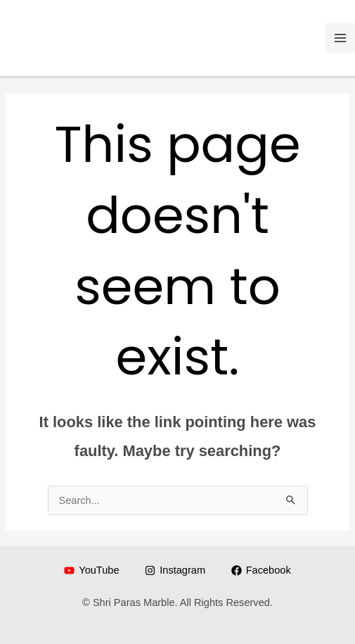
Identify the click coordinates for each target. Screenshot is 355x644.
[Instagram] (175, 570)
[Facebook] (261, 570)
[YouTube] (91, 570)
